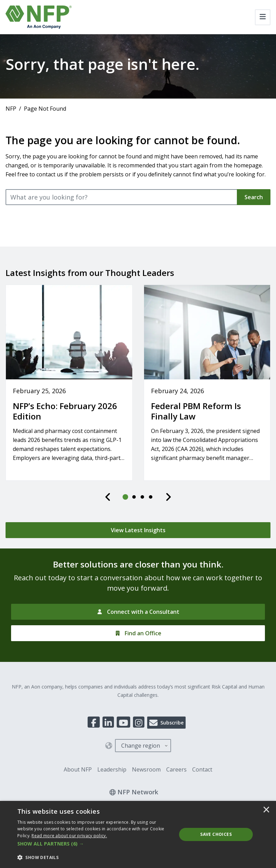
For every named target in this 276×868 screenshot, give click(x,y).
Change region (141, 746)
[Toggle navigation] (263, 17)
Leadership (112, 769)
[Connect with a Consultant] (138, 612)
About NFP (78, 769)
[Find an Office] (138, 633)
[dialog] (138, 834)
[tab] (126, 497)
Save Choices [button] (216, 834)
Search (254, 197)
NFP (11, 109)
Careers (176, 769)
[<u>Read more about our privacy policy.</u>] (69, 836)
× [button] (266, 810)
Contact (202, 769)
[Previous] (108, 497)
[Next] (168, 497)
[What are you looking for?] (122, 197)
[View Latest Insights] (138, 530)
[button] (95, 844)
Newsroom (146, 769)
